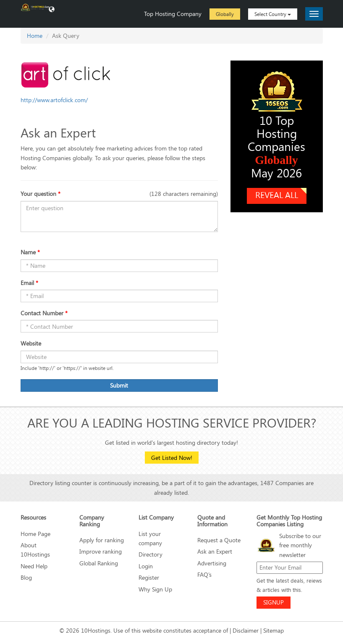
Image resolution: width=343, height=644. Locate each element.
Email (29, 283)
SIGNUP (274, 602)
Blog (26, 577)
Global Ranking (99, 563)
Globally (225, 14)
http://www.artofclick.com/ (54, 100)
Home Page (35, 534)
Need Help (34, 566)
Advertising (212, 563)
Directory (151, 554)
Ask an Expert (215, 551)
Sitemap (274, 630)
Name (30, 252)
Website (31, 343)
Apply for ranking (102, 540)
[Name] (119, 357)
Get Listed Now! (172, 458)
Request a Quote (219, 540)
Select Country (273, 14)
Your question (41, 194)
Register (149, 577)
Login (146, 566)
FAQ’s (204, 574)
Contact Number (44, 313)
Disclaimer (246, 630)
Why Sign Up (155, 589)
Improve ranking (101, 551)
